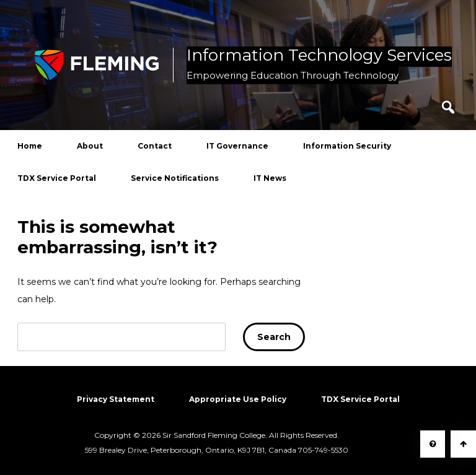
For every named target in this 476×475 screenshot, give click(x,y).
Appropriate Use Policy (238, 399)
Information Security (347, 146)
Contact (155, 146)
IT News (270, 178)
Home (30, 146)
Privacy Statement (116, 399)
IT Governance (237, 146)
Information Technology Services (319, 56)
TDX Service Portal (57, 178)
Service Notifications (175, 178)
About (90, 146)
